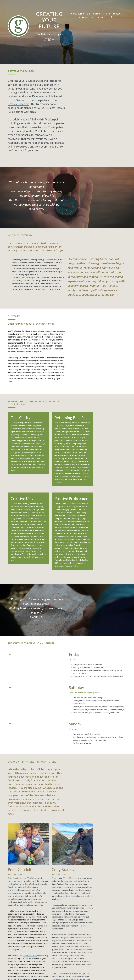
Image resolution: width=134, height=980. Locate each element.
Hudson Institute (39, 725)
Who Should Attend (33, 47)
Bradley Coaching (112, 86)
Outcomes (51, 47)
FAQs (91, 47)
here (17, 884)
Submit (21, 939)
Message (46, 918)
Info (61, 47)
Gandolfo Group (66, 86)
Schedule (70, 47)
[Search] (110, 47)
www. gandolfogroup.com (20, 817)
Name (13, 919)
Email (12, 929)
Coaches (82, 47)
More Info (101, 47)
